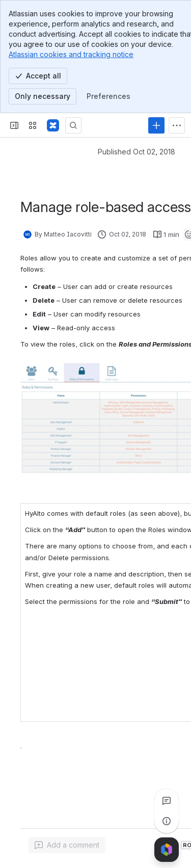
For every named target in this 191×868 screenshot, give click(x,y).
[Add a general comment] (67, 845)
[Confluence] (53, 125)
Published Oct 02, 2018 (137, 152)
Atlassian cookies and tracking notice (71, 54)
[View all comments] (167, 801)
